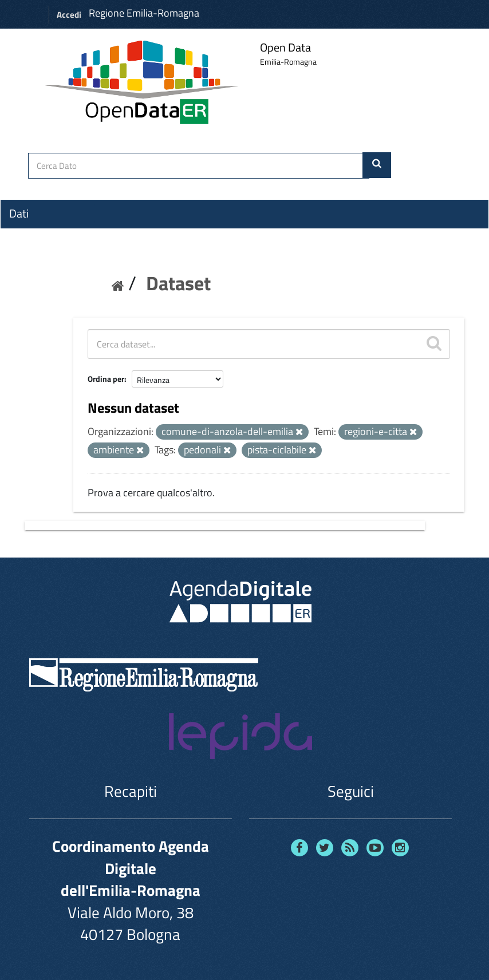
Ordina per (106, 379)
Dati (19, 214)
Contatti (29, 298)
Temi (21, 255)
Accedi (69, 15)
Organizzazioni (44, 234)
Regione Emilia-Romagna (144, 13)
